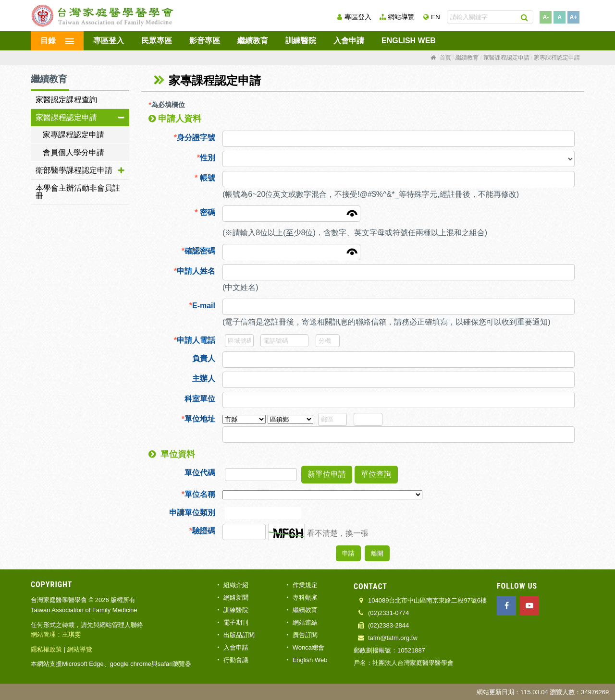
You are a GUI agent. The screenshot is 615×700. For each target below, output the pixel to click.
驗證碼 (202, 531)
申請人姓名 (195, 271)
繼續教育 (253, 41)
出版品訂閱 (239, 635)
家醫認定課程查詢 (66, 100)
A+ (574, 17)
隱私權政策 (46, 649)
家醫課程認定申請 (66, 117)
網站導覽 (401, 17)
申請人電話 (195, 340)
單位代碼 (200, 473)
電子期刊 (236, 622)
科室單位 (200, 399)
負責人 (204, 358)
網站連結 (305, 622)
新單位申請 (327, 474)
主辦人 (204, 379)
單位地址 (198, 419)
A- (546, 17)
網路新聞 (236, 597)
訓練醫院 (301, 41)
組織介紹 (236, 585)
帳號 (205, 178)
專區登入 (358, 17)
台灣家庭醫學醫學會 (103, 16)
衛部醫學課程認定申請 (74, 170)
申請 (348, 553)
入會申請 (349, 41)
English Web (409, 41)
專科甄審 (305, 597)
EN (436, 17)
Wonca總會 (308, 647)
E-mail (202, 306)
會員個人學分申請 (74, 152)
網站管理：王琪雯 (56, 634)
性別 (206, 158)
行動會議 (236, 660)
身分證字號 (195, 138)
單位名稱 (198, 494)
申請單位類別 (192, 513)
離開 (377, 553)
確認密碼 (198, 251)
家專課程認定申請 (74, 135)
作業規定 (305, 585)
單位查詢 (376, 474)
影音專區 (205, 41)
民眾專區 (157, 41)
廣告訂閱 (305, 635)
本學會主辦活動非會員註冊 (78, 192)
